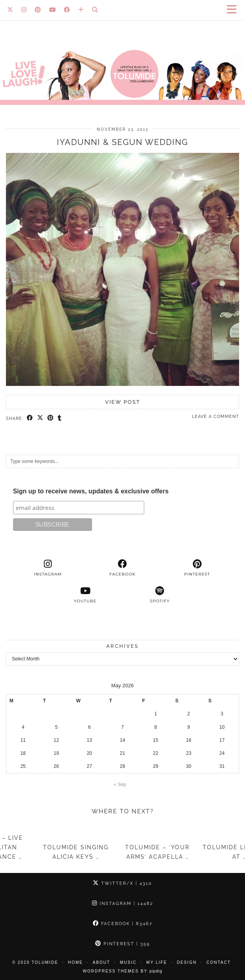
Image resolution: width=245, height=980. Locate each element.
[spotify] (160, 595)
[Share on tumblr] (60, 418)
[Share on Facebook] (30, 418)
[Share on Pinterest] (51, 418)
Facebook (123, 924)
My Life (157, 962)
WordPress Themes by (122, 971)
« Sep (120, 784)
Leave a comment (216, 417)
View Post (123, 402)
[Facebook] (67, 10)
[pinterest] (197, 568)
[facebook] (123, 568)
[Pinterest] (38, 10)
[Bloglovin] (81, 10)
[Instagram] (24, 10)
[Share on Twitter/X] (40, 418)
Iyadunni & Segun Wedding (122, 142)
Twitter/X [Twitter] (122, 883)
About (102, 962)
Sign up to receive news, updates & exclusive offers (91, 491)
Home (75, 962)
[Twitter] (10, 10)
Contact (219, 962)
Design (187, 962)
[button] (234, 10)
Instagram (123, 904)
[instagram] (48, 568)
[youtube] (85, 595)
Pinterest (122, 944)
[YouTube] (53, 10)
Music (128, 962)
